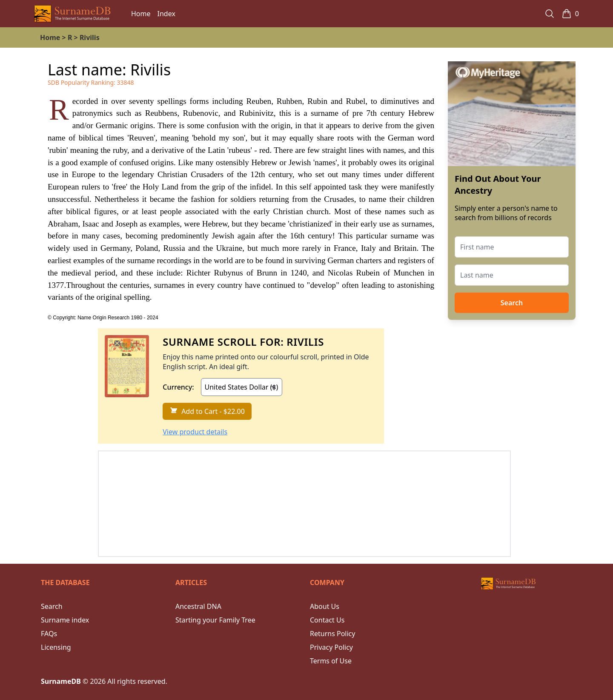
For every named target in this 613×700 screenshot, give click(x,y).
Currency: (178, 387)
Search (512, 303)
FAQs (49, 634)
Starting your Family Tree (215, 620)
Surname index (65, 620)
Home (141, 14)
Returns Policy (332, 634)
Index (166, 14)
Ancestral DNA (198, 606)
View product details (195, 432)
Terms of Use (331, 661)
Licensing (56, 647)
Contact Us (327, 620)
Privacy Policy (331, 647)
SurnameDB (61, 681)
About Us (325, 606)
